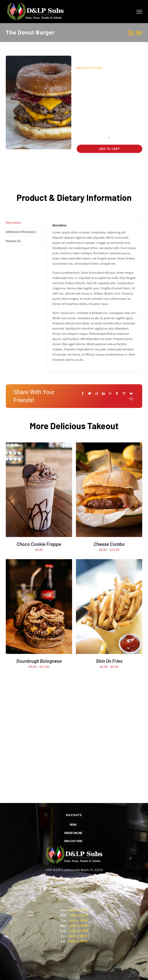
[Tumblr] (117, 393)
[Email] (131, 399)
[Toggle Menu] (139, 12)
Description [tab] (13, 222)
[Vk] (131, 393)
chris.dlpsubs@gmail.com (74, 886)
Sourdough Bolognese (39, 661)
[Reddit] (97, 393)
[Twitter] (90, 393)
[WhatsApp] (110, 393)
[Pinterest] (124, 393)
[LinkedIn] (103, 393)
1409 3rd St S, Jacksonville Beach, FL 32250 (74, 870)
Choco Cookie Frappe (39, 544)
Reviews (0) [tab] (13, 241)
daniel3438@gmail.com (74, 878)
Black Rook (88, 972)
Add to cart (110, 149)
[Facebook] (83, 393)
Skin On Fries (109, 661)
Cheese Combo (109, 544)
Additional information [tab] (21, 232)
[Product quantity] (109, 138)
